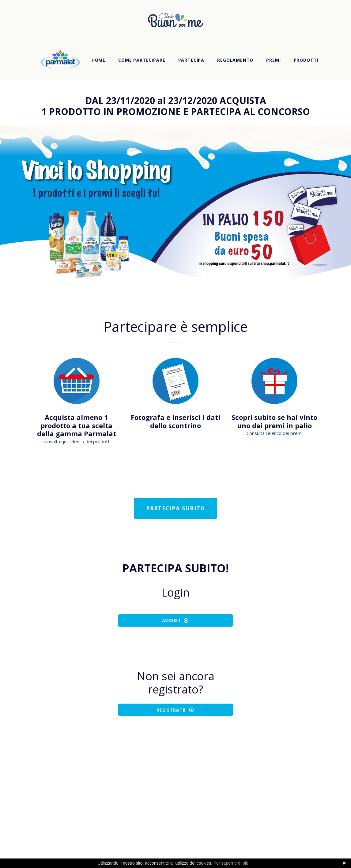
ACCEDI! (176, 620)
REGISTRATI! (175, 710)
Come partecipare (142, 60)
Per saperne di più (231, 863)
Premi (273, 60)
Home (98, 60)
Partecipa (191, 60)
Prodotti (306, 60)
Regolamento (235, 60)
